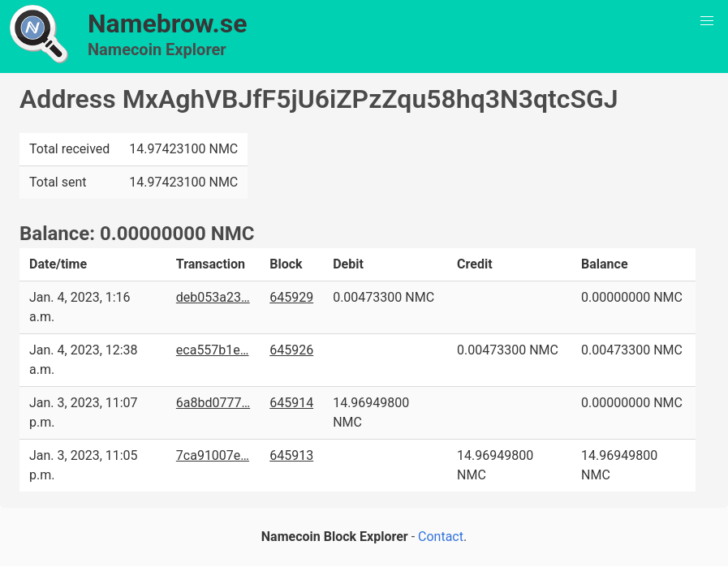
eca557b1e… (213, 350)
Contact (441, 537)
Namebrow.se (168, 24)
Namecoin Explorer (157, 49)
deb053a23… (213, 297)
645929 (291, 297)
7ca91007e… (213, 455)
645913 (291, 455)
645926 (291, 350)
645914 (291, 403)
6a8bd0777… (213, 403)
